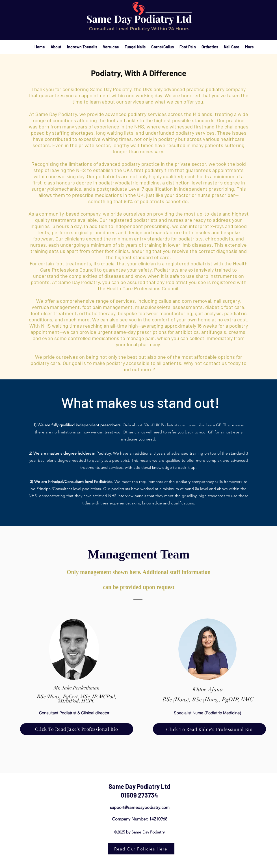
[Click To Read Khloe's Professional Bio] (209, 729)
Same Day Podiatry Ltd (139, 786)
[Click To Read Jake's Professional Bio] (77, 729)
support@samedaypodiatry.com (140, 807)
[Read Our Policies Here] (141, 849)
